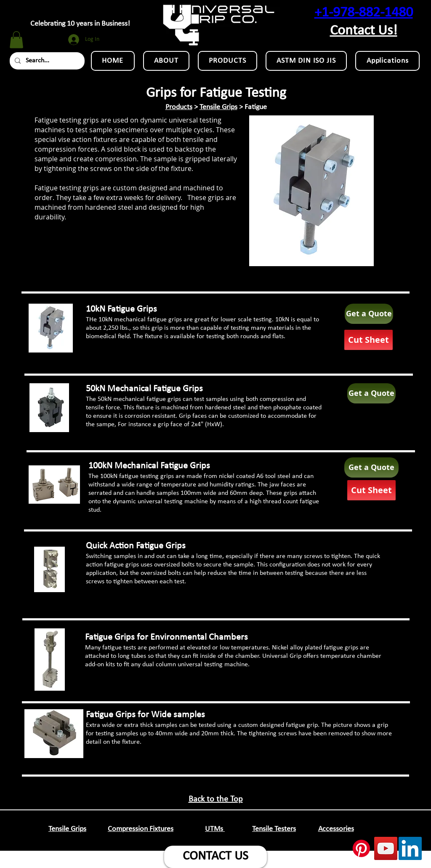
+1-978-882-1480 (364, 13)
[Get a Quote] (369, 314)
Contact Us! (364, 31)
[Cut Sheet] (368, 340)
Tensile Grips (218, 107)
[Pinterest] (361, 848)
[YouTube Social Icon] (386, 848)
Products (179, 107)
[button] (16, 40)
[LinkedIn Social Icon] (410, 848)
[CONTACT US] (215, 857)
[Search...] (46, 61)
